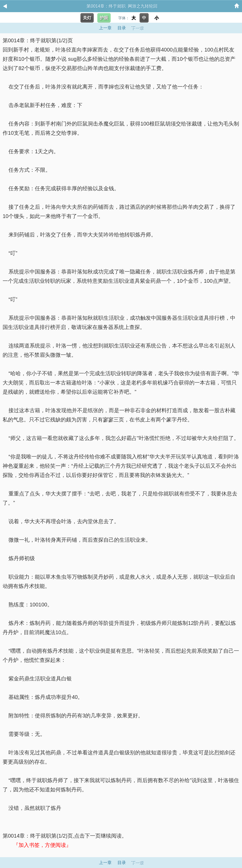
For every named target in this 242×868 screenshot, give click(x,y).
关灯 (87, 18)
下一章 (137, 28)
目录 (122, 28)
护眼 (104, 18)
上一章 (105, 28)
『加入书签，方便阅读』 (42, 845)
